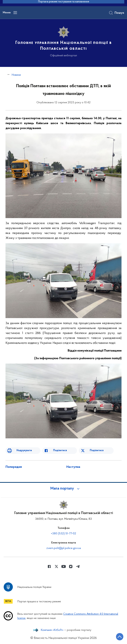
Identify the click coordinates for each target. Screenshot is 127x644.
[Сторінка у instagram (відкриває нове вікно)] (71, 566)
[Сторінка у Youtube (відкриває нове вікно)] (64, 566)
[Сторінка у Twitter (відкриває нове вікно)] (56, 566)
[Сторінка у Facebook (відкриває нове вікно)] (49, 566)
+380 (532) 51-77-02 (63, 534)
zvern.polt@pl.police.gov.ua (64, 548)
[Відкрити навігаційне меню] (15, 13)
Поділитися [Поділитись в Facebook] (60, 451)
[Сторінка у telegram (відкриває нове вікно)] (78, 566)
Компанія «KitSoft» (52, 630)
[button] (64, 489)
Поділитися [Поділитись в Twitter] (97, 451)
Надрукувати (24, 451)
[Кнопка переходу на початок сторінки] (120, 637)
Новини (16, 75)
